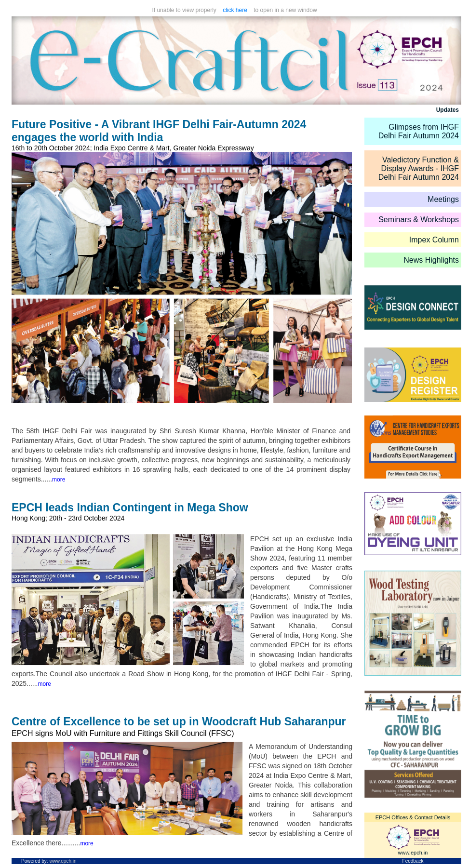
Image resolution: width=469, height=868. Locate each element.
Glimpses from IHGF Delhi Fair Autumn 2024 (419, 131)
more (59, 480)
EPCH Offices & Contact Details (413, 817)
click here (235, 10)
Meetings (443, 199)
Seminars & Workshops (419, 220)
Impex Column (434, 240)
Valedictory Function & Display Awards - (420, 164)
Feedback (413, 861)
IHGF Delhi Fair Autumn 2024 (419, 173)
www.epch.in (413, 853)
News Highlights (431, 260)
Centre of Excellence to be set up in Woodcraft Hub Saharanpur (179, 721)
